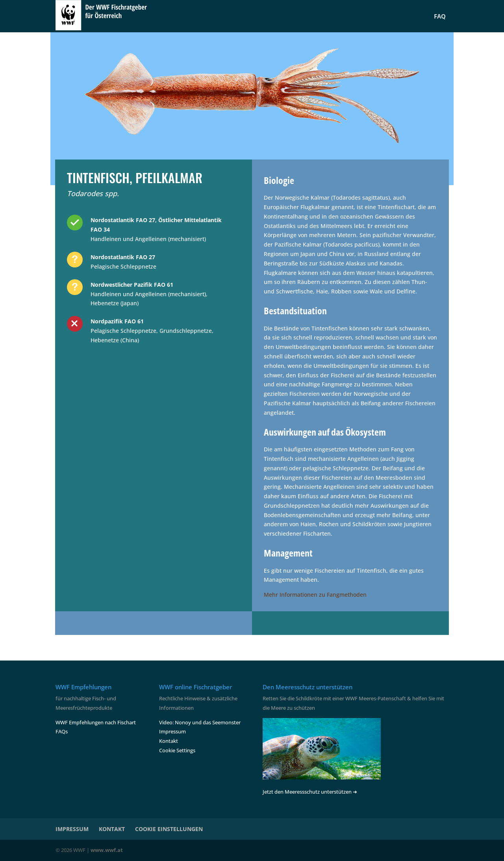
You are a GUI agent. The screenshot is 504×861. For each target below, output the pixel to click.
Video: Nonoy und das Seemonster (200, 722)
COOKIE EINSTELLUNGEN (169, 829)
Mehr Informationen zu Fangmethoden (315, 595)
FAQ (440, 16)
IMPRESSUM (72, 829)
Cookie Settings (177, 750)
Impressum (172, 731)
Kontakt (169, 741)
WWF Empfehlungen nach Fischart (96, 722)
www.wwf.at (107, 850)
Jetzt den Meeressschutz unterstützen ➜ (310, 792)
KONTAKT (112, 829)
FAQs (62, 731)
